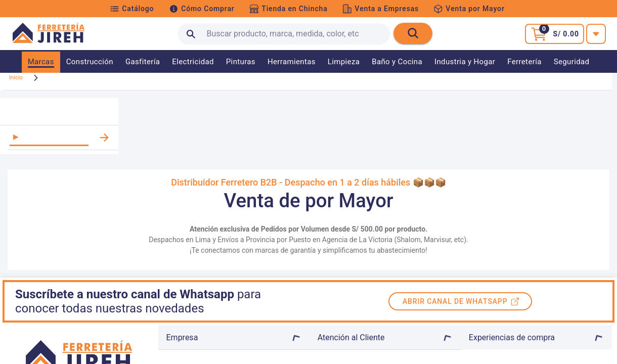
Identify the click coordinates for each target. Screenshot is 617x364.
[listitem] (59, 146)
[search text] (284, 34)
